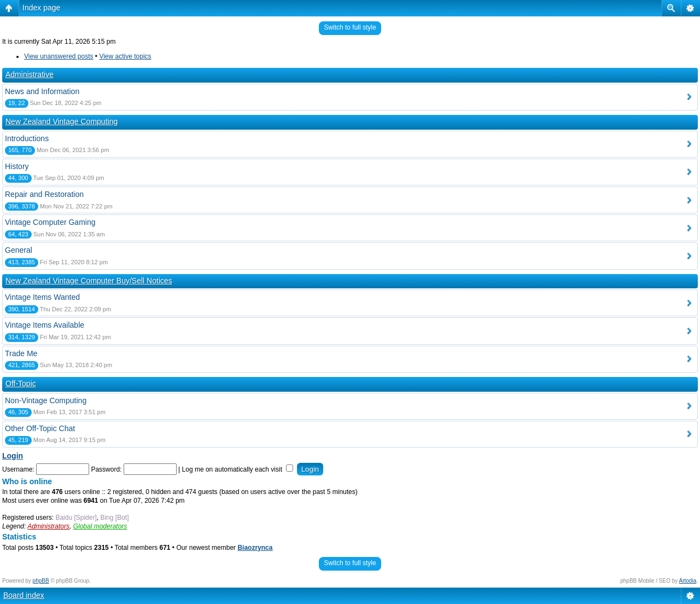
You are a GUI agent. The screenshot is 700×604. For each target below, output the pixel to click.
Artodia (688, 581)
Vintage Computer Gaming (50, 222)
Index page (41, 8)
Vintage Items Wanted (42, 297)
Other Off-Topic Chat (40, 428)
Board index (24, 595)
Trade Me (21, 353)
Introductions (27, 138)
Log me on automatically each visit (238, 469)
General (19, 250)
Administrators (48, 526)
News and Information (42, 91)
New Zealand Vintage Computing (62, 121)
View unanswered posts (59, 56)
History (17, 166)
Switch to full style (350, 27)
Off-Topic (21, 384)
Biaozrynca (255, 548)
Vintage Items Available (45, 325)
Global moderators (100, 526)
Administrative (30, 74)
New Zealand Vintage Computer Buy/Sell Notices (89, 281)
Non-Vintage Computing (46, 400)
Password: (106, 469)
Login (13, 456)
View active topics (125, 56)
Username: (18, 469)
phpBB (41, 581)
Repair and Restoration (44, 194)
